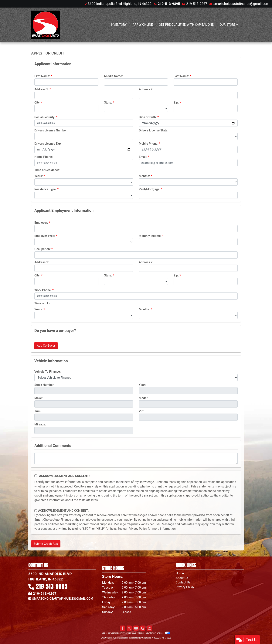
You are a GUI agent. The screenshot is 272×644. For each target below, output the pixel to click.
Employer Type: (45, 236)
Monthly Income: (150, 236)
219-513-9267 (197, 4)
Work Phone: (43, 290)
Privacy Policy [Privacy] (185, 587)
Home (180, 573)
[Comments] (136, 458)
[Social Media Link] (150, 628)
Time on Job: (43, 303)
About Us (182, 578)
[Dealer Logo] (45, 25)
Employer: (41, 223)
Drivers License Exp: (48, 144)
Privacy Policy (138, 529)
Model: (143, 398)
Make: (39, 398)
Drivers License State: (154, 130)
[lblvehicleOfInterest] (136, 378)
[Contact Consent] (36, 511)
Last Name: (181, 76)
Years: (39, 176)
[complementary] (261, 633)
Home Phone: (44, 157)
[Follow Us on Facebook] (122, 628)
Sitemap (141, 633)
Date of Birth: (148, 117)
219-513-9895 (169, 4)
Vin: (141, 411)
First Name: (42, 76)
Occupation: (42, 249)
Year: (142, 385)
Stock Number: (44, 385)
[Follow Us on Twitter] (129, 628)
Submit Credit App (46, 544)
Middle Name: (113, 76)
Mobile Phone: (149, 144)
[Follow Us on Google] (143, 628)
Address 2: (146, 89)
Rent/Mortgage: (150, 189)
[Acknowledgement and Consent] (36, 476)
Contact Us (183, 582)
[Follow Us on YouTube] (136, 628)
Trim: (38, 411)
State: (108, 102)
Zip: (176, 102)
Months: (144, 176)
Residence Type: (45, 189)
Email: (143, 157)
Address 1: (42, 89)
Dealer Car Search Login (112, 633)
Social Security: (45, 117)
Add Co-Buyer (46, 346)
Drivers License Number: (51, 130)
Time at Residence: (47, 170)
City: (37, 102)
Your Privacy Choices (158, 633)
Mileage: (40, 424)
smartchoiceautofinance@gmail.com (241, 4)
